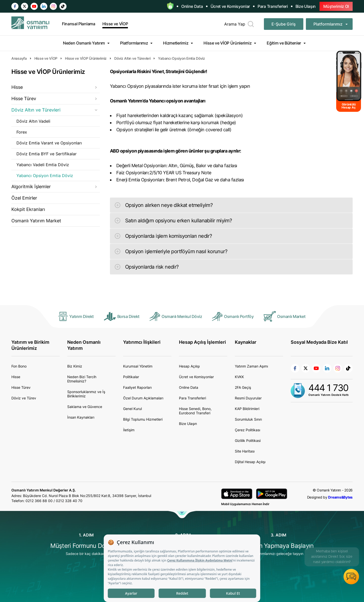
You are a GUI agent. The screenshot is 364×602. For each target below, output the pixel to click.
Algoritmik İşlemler (31, 187)
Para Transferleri (273, 6)
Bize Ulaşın (306, 6)
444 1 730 (328, 388)
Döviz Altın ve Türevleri (36, 110)
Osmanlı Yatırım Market (36, 221)
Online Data (192, 6)
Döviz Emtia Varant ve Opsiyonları (49, 143)
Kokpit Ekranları (28, 209)
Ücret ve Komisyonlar (230, 6)
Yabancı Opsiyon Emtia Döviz (45, 176)
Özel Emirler (24, 198)
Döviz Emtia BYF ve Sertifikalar (47, 154)
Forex (22, 132)
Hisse (17, 87)
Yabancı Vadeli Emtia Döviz (43, 165)
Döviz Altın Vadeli (33, 121)
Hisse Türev (24, 99)
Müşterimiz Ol (336, 6)
